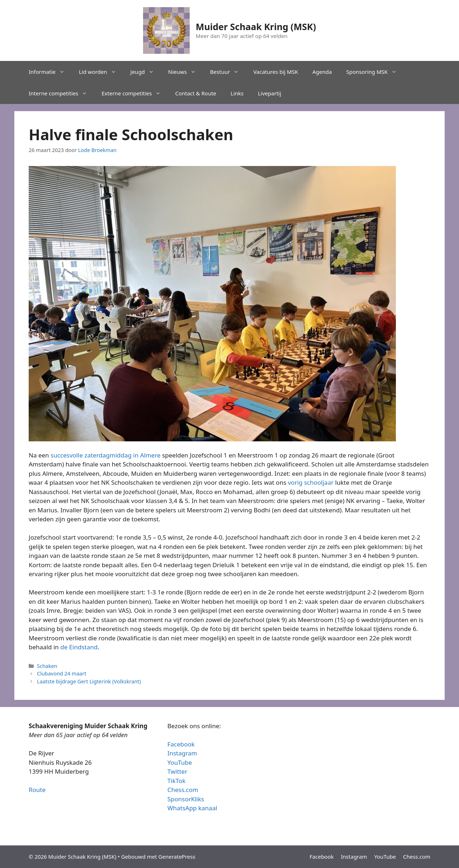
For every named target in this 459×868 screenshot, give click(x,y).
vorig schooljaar (311, 482)
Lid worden (101, 72)
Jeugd (146, 72)
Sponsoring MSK (375, 72)
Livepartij (269, 93)
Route (37, 790)
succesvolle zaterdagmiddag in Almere (106, 455)
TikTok (177, 781)
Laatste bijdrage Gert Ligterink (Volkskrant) (89, 681)
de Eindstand (79, 647)
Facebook (181, 744)
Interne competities (61, 93)
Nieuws (186, 72)
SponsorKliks (186, 799)
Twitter (178, 771)
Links (237, 93)
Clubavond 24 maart (62, 673)
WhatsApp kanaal (192, 808)
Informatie (50, 72)
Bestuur (228, 72)
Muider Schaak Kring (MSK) (256, 27)
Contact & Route (196, 93)
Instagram (182, 753)
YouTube (180, 762)
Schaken (47, 666)
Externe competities (135, 93)
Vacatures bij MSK (276, 72)
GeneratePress (177, 857)
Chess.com (183, 790)
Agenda (322, 72)
